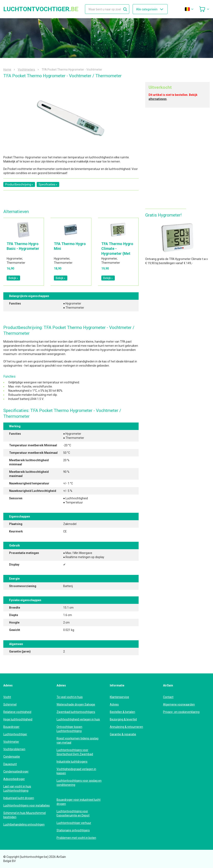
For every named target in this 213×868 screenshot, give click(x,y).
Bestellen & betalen (122, 712)
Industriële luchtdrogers (72, 762)
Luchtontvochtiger (15, 734)
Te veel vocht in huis (70, 697)
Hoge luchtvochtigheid (18, 719)
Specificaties (48, 184)
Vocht (7, 697)
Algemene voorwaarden (179, 704)
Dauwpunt (10, 764)
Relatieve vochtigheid (17, 712)
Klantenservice (119, 697)
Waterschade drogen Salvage (76, 704)
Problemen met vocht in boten (76, 838)
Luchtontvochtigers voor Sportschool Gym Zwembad (75, 752)
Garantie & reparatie (123, 734)
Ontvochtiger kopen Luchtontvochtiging (69, 729)
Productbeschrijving (19, 184)
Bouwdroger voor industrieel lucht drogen (79, 802)
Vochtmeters (26, 70)
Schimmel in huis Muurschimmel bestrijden (25, 815)
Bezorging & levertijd (123, 719)
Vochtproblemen (14, 749)
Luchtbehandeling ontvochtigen (24, 825)
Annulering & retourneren (126, 727)
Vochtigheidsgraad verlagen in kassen (76, 771)
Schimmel (10, 704)
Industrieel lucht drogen (19, 798)
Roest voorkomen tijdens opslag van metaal (77, 740)
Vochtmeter (11, 742)
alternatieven (158, 99)
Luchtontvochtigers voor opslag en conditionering (79, 783)
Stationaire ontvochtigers (73, 830)
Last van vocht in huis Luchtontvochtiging (17, 789)
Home (7, 70)
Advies (114, 704)
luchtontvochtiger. (41, 9)
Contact (168, 697)
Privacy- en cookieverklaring (181, 712)
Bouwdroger (11, 727)
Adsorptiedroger (14, 779)
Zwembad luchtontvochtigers (76, 712)
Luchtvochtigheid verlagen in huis (78, 719)
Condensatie (12, 757)
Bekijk (13, 278)
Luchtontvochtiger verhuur (74, 823)
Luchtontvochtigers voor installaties (27, 805)
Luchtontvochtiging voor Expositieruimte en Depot (73, 813)
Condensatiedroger (16, 772)
